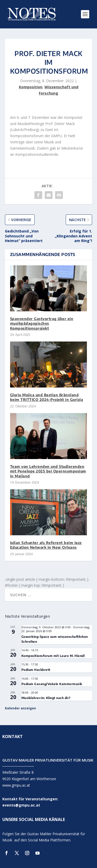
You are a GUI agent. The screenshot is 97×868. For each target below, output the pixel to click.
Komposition (31, 87)
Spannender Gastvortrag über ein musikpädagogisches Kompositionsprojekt (42, 323)
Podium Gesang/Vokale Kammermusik (52, 684)
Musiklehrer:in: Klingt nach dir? (46, 698)
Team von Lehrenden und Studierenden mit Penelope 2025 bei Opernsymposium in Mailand (48, 471)
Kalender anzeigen (20, 708)
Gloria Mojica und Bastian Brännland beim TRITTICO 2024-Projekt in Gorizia (47, 397)
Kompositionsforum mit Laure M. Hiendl (53, 656)
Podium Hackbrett (36, 670)
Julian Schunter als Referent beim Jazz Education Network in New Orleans (46, 545)
